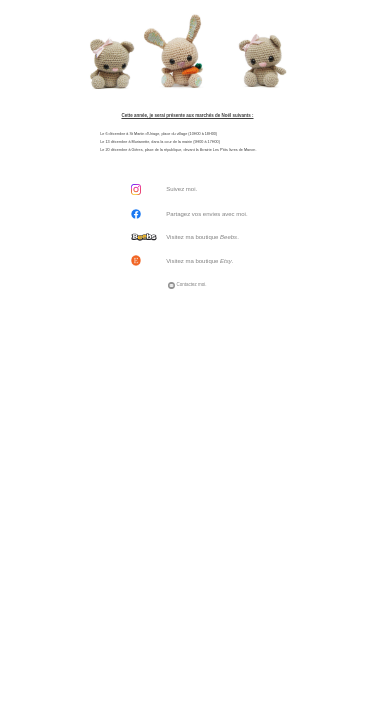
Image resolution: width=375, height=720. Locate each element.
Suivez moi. (181, 189)
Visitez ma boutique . (202, 237)
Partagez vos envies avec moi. (206, 214)
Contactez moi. (187, 284)
